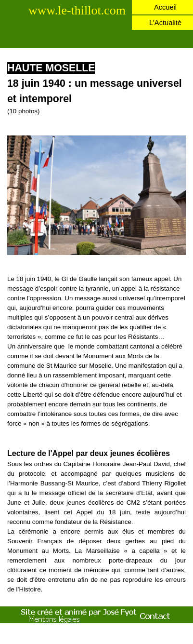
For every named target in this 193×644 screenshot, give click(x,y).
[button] (96, 135)
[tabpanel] (96, 88)
